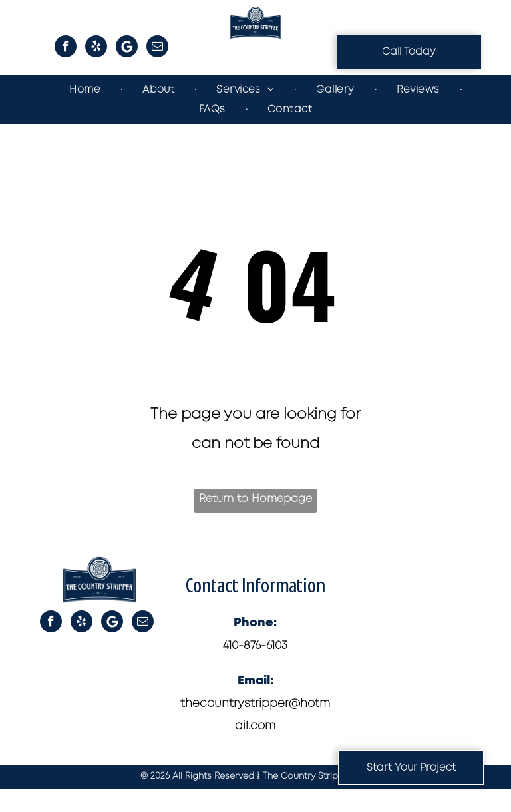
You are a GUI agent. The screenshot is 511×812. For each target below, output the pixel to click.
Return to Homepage (255, 499)
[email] (157, 48)
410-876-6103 (255, 646)
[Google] (127, 48)
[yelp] (96, 48)
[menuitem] (86, 90)
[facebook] (66, 48)
